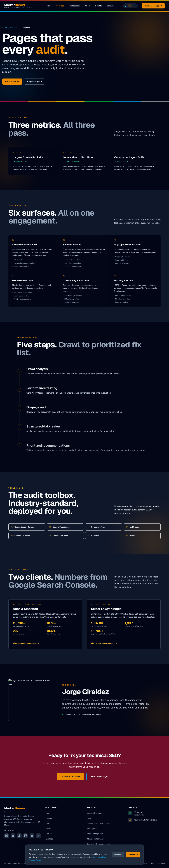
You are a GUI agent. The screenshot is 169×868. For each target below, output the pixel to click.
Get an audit (12, 82)
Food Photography (95, 834)
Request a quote (34, 82)
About (88, 6)
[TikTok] (19, 836)
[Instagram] (38, 836)
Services (60, 6)
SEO (89, 818)
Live (48, 823)
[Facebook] (32, 836)
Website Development (96, 813)
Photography (75, 6)
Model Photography (95, 839)
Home (49, 6)
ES (134, 6)
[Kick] (7, 836)
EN (130, 6)
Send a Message (153, 6)
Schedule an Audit (71, 777)
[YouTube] (13, 836)
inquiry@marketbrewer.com (145, 820)
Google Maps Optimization (98, 823)
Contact (110, 6)
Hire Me (98, 6)
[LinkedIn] (26, 836)
